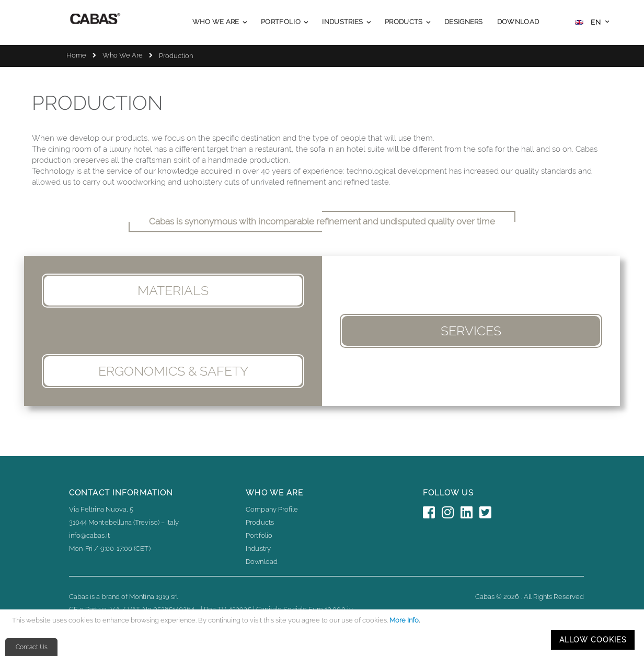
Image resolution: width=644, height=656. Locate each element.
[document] (324, 633)
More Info (404, 620)
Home (76, 55)
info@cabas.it (89, 535)
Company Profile (272, 509)
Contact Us (32, 647)
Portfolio (259, 535)
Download (262, 562)
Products (260, 522)
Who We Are (123, 55)
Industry (258, 548)
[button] (592, 23)
